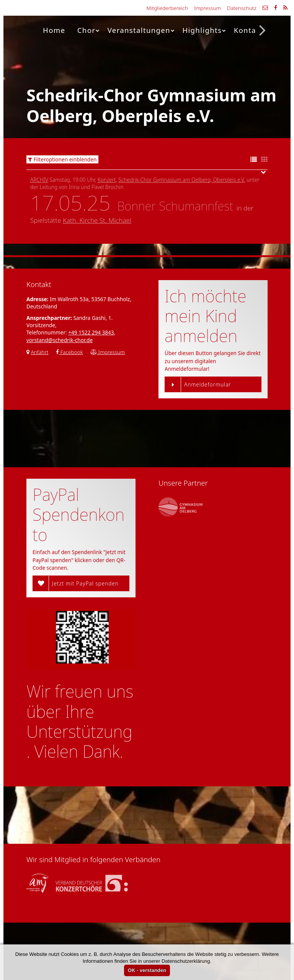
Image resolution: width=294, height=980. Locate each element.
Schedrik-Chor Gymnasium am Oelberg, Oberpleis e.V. (182, 180)
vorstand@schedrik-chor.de (60, 340)
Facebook (69, 352)
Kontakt (249, 30)
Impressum (207, 8)
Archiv (39, 180)
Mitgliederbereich (167, 8)
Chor (89, 30)
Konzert (107, 180)
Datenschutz (242, 8)
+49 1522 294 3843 (91, 332)
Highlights (204, 30)
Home (54, 30)
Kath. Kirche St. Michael (97, 220)
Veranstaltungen (141, 30)
